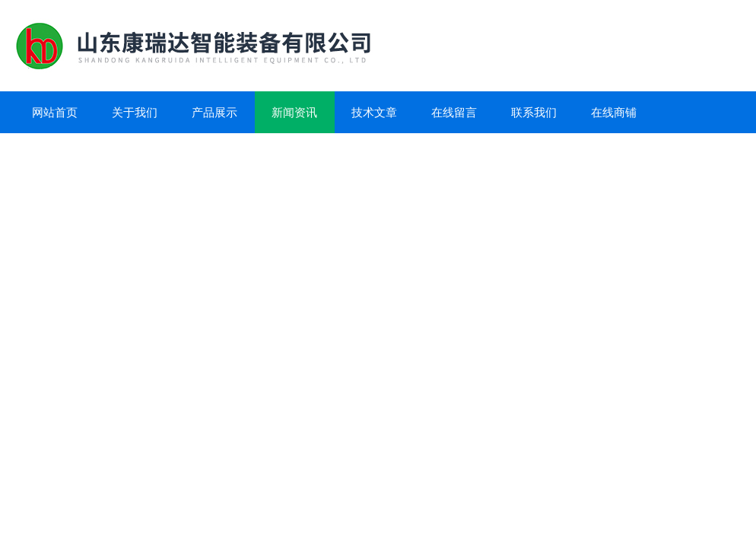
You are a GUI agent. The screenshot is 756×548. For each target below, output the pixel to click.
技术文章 (374, 112)
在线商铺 (614, 112)
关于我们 (135, 112)
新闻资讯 (294, 112)
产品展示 (214, 112)
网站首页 (55, 112)
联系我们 (534, 112)
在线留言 (454, 112)
